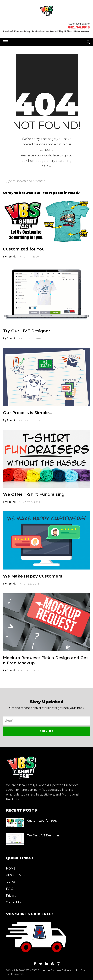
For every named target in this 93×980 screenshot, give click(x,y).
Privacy (11, 896)
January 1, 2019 (29, 502)
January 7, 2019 (29, 420)
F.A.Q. (10, 889)
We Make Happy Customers (33, 576)
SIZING (11, 882)
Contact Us (14, 902)
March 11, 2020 (28, 257)
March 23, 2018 (28, 584)
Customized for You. (24, 249)
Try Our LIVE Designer (27, 331)
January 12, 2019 (30, 339)
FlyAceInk (9, 257)
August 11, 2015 (28, 671)
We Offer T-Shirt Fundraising (34, 494)
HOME (11, 869)
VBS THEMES (16, 875)
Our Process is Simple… (27, 413)
